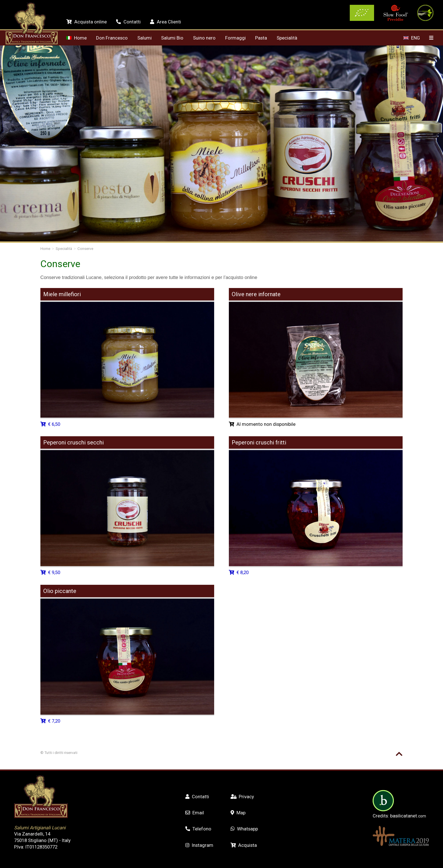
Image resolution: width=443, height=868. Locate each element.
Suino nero (204, 38)
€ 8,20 (239, 572)
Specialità (287, 38)
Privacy (242, 797)
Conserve (85, 249)
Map (238, 813)
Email (195, 813)
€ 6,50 (50, 424)
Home (76, 38)
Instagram (199, 845)
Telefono (198, 829)
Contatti (128, 22)
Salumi (145, 38)
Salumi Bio (172, 38)
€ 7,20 (50, 721)
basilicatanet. (408, 816)
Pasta (261, 38)
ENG (411, 38)
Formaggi (235, 38)
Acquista (244, 845)
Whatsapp (244, 829)
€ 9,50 (50, 572)
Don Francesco (112, 38)
